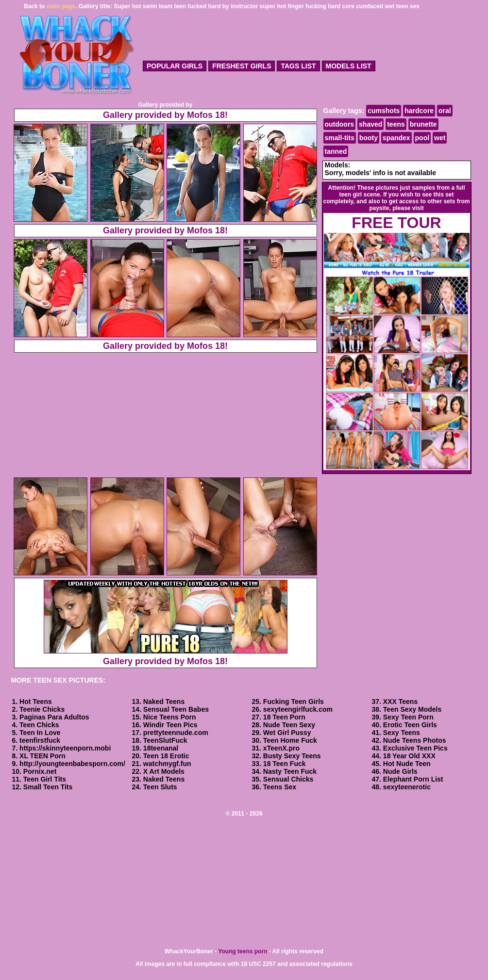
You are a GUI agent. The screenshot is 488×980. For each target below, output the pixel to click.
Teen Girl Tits (45, 779)
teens (396, 124)
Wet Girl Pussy (287, 733)
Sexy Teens (402, 733)
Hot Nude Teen (407, 764)
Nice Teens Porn (170, 717)
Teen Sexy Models (412, 709)
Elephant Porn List (413, 779)
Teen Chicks (39, 725)
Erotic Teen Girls (410, 725)
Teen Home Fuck (290, 740)
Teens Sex (280, 787)
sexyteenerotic (407, 787)
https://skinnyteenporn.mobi (65, 748)
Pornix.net (40, 771)
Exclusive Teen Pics (415, 748)
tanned (336, 151)
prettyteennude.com (176, 733)
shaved (370, 124)
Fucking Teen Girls (294, 702)
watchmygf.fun (167, 764)
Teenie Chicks (42, 709)
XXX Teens (400, 702)
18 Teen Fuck (285, 764)
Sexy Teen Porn (408, 717)
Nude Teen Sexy (289, 725)
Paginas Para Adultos (54, 717)
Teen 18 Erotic (166, 756)
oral (445, 111)
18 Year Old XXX (409, 756)
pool (422, 138)
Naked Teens (164, 702)
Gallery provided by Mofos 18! (165, 115)
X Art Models (164, 771)
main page (61, 6)
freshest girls (242, 66)
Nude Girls (400, 771)
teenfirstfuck (40, 740)
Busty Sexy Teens (292, 756)
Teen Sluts (160, 787)
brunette (423, 124)
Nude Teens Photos (415, 740)
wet (440, 138)
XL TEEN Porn (42, 756)
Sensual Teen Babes (176, 709)
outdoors (340, 124)
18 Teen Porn (284, 717)
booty (369, 138)
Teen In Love (40, 733)
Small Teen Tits (48, 787)
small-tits (340, 138)
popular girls (175, 66)
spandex (396, 138)
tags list (298, 66)
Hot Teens (36, 702)
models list (349, 66)
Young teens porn (243, 951)
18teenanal (161, 748)
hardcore (419, 111)
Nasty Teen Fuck (290, 771)
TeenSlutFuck (165, 740)
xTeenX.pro (281, 748)
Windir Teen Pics (170, 725)
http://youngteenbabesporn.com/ (72, 764)
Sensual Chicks (288, 779)
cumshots (384, 111)
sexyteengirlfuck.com (298, 709)
